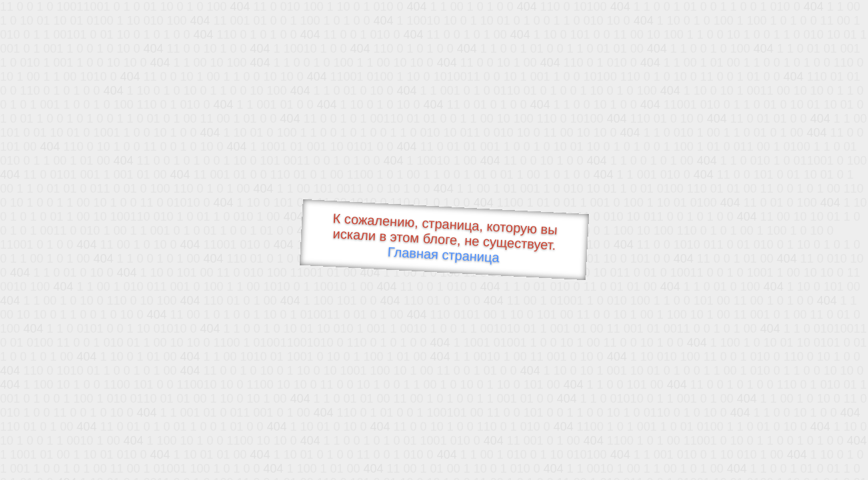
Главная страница (443, 255)
